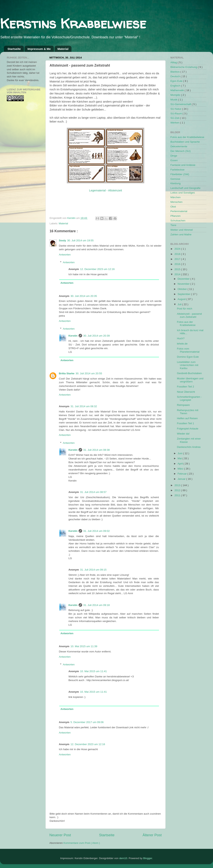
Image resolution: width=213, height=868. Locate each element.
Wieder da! (183, 434)
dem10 (123, 858)
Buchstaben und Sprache (185, 142)
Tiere (173, 225)
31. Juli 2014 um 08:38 (97, 450)
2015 (178, 269)
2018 (178, 254)
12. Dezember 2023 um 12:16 (97, 269)
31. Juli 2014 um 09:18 (97, 605)
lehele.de (182, 344)
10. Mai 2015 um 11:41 (94, 671)
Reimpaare (183, 405)
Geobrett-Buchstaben (189, 373)
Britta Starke (67, 373)
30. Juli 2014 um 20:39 (97, 336)
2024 (178, 249)
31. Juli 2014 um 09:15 (93, 570)
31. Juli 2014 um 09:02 (97, 531)
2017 (178, 259)
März (181, 469)
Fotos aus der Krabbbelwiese (187, 137)
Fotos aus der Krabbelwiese (186, 323)
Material (63, 49)
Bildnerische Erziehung (184, 67)
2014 (178, 274)
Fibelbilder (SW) (180, 174)
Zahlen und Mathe (181, 234)
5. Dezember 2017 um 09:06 (87, 722)
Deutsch (176, 76)
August (182, 299)
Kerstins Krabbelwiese (73, 23)
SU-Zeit (175, 118)
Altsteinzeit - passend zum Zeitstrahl (189, 315)
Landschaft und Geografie (185, 188)
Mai (180, 458)
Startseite (14, 49)
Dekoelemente (179, 146)
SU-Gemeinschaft (181, 104)
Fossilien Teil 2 (186, 387)
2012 (178, 490)
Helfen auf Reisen (187, 418)
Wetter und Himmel (182, 230)
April (181, 464)
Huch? (181, 338)
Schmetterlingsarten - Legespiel (189, 398)
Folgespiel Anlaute (188, 429)
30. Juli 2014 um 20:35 (84, 296)
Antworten (65, 255)
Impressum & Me (39, 49)
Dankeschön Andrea (189, 447)
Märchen (176, 197)
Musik (174, 100)
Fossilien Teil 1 (186, 423)
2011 (178, 495)
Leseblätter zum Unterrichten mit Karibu (188, 365)
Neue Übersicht (186, 392)
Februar (183, 474)
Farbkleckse (177, 170)
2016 (178, 264)
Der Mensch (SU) (180, 151)
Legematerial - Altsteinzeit (106, 190)
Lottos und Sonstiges (183, 193)
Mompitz (176, 95)
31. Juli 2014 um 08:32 (84, 406)
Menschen (176, 202)
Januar (182, 479)
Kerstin (72, 218)
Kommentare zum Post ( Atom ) (82, 843)
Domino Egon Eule (188, 357)
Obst (173, 207)
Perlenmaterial (179, 211)
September (184, 294)
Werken (175, 123)
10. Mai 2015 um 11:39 (84, 646)
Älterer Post (152, 835)
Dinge (174, 156)
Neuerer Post (60, 835)
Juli (180, 304)
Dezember (184, 279)
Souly (62, 240)
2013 (178, 485)
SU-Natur (176, 109)
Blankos (175, 72)
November (184, 284)
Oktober (183, 289)
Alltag (174, 62)
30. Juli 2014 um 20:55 (89, 373)
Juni (180, 453)
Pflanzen (176, 216)
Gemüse (175, 179)
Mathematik (178, 90)
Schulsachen (178, 221)
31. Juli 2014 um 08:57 (93, 492)
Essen (174, 160)
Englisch (176, 86)
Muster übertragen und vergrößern (190, 380)
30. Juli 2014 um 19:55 (80, 240)
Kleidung (176, 183)
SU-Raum (176, 114)
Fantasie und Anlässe (183, 165)
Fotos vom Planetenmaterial (188, 350)
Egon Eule (177, 81)
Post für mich (185, 309)
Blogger (148, 858)
